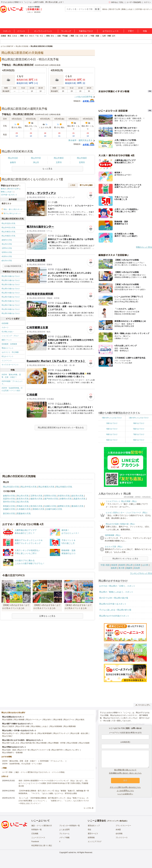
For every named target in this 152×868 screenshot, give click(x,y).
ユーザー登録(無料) (134, 2)
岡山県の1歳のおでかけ (11, 280)
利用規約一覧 (37, 830)
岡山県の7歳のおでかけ (11, 305)
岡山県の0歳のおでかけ (11, 276)
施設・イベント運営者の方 (42, 826)
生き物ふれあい (8, 332)
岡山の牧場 (58, 720)
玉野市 (59, 162)
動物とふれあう (128, 9)
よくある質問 (64, 830)
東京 (26, 36)
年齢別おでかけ (86, 31)
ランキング (66, 31)
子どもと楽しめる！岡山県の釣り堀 (115, 610)
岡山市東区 (59, 158)
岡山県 (130, 565)
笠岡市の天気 (7, 252)
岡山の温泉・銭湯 (9, 750)
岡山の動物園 (19, 720)
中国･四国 (105, 565)
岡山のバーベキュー (34, 720)
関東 (22, 36)
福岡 (113, 36)
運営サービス (93, 834)
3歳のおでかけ (139, 423)
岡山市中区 (36, 158)
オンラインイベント (43, 31)
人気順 (73, 185)
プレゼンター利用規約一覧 (70, 826)
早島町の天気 (23, 506)
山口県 (145, 565)
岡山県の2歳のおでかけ (11, 284)
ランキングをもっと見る (141, 573)
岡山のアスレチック (61, 733)
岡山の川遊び (7, 736)
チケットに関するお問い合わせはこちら (125, 787)
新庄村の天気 (9, 513)
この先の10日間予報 (83, 97)
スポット (7, 31)
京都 (81, 36)
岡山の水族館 (84, 743)
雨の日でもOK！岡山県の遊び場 (114, 598)
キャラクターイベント (10, 365)
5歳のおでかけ (139, 429)
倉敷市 (13, 162)
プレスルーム (64, 834)
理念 (89, 830)
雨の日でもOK (115, 9)
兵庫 (86, 36)
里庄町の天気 (36, 506)
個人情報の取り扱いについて (125, 770)
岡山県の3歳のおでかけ (11, 289)
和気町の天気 (9, 506)
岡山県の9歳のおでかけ (11, 313)
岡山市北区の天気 (8, 223)
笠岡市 (82, 162)
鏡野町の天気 (64, 506)
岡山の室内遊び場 (28, 743)
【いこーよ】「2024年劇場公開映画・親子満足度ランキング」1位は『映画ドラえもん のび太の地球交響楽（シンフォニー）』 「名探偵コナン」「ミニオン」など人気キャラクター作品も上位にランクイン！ (54, 801)
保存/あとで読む (116, 2)
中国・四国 (95, 36)
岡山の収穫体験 (56, 726)
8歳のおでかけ (112, 440)
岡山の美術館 (72, 743)
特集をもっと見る (144, 247)
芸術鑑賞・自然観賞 (9, 344)
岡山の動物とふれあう (40, 726)
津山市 (36, 162)
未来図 (118, 830)
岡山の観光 (80, 720)
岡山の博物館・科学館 (57, 743)
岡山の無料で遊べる (29, 733)
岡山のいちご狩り (72, 750)
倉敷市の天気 (7, 240)
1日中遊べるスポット (144, 9)
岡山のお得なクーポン (11, 733)
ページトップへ (143, 705)
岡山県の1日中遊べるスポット (113, 604)
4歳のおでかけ (112, 429)
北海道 (15, 36)
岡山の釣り (48, 720)
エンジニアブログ (95, 842)
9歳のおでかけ (139, 440)
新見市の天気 (23, 499)
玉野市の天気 (7, 248)
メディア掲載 (64, 838)
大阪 (77, 36)
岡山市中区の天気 (8, 228)
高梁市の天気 (9, 499)
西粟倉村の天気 (24, 513)
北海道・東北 (6, 36)
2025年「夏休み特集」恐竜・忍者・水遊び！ (11, 376)
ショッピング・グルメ (10, 336)
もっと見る (88, 808)
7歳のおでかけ (139, 434)
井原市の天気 (7, 256)
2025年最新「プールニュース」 (12, 383)
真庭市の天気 (79, 499)
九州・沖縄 (106, 36)
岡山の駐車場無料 (45, 733)
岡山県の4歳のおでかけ (11, 293)
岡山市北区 (13, 158)
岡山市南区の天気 (8, 236)
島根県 (122, 565)
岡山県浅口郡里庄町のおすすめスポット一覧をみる (61, 428)
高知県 (137, 568)
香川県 (121, 568)
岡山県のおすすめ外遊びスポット (114, 616)
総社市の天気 (7, 261)
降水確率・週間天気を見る (80, 140)
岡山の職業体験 (70, 726)
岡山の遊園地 (7, 720)
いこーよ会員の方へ (125, 794)
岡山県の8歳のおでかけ (11, 309)
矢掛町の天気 (50, 506)
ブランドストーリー (123, 826)
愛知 (52, 36)
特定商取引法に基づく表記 (42, 846)
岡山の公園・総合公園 (79, 733)
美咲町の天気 (38, 509)
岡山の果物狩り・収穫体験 (12, 753)
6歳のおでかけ (112, 434)
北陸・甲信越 (62, 36)
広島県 (137, 565)
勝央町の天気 (77, 506)
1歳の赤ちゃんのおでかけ (139, 418)
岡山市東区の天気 (8, 232)
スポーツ (5, 327)
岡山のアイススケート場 (41, 750)
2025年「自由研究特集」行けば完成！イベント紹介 (12, 389)
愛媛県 (129, 568)
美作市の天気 (9, 502)
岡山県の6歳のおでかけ (11, 301)
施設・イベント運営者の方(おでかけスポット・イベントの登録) (40, 772)
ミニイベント (7, 360)
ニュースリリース (38, 838)
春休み (105, 9)
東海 (48, 36)
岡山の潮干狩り (58, 750)
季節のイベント (8, 348)
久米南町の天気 (24, 509)
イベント (21, 31)
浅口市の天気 (23, 502)
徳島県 (114, 568)
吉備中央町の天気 (54, 509)
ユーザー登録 (7, 772)
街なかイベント (8, 356)
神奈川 (32, 36)
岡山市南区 (82, 158)
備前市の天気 (36, 499)
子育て (131, 31)
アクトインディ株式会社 (117, 821)
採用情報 (91, 838)
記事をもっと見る (47, 616)
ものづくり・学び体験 (10, 352)
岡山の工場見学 (8, 726)
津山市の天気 (7, 244)
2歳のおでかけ (112, 423)
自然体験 (5, 323)
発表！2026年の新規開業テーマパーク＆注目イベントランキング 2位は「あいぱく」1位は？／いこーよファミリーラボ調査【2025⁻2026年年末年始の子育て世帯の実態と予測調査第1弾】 (53, 783)
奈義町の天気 (9, 509)
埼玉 (41, 36)
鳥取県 (114, 565)
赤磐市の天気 (66, 499)
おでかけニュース (111, 31)
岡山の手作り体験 (23, 726)
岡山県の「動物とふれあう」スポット (116, 592)
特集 (145, 31)
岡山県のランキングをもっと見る (125, 559)
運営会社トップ (94, 826)
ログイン (147, 2)
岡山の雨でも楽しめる (11, 743)
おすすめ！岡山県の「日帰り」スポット (117, 586)
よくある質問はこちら (125, 791)
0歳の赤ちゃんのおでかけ (112, 418)
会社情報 (119, 834)
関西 (72, 36)
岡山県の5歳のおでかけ (11, 297)
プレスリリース (122, 838)
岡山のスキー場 (24, 750)
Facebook (35, 842)
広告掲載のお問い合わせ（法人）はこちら (125, 773)
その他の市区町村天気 (13, 266)
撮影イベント (7, 340)
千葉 (37, 36)
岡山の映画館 (42, 743)
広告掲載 (35, 834)
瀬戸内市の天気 (51, 499)
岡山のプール (69, 720)
